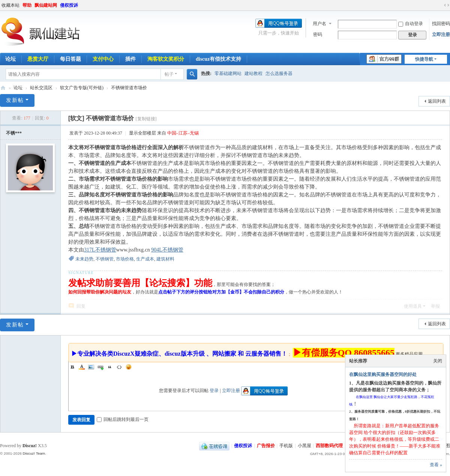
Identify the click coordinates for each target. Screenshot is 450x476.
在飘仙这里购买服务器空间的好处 (383, 374)
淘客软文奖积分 (166, 59)
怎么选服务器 (279, 73)
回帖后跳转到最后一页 (123, 419)
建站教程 (253, 73)
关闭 (438, 361)
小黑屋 (304, 446)
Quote (110, 367)
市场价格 (125, 259)
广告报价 (266, 446)
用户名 (319, 24)
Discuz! (30, 446)
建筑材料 (165, 259)
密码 (318, 34)
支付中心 (103, 59)
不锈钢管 (105, 259)
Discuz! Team (34, 453)
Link (100, 367)
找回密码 (441, 24)
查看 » (436, 465)
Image (91, 367)
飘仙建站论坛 (3, 88)
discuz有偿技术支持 (218, 59)
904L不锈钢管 (167, 250)
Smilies (129, 367)
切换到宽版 (447, 5)
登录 (214, 391)
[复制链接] (146, 119)
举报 (435, 306)
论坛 (18, 88)
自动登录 (411, 24)
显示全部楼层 (142, 133)
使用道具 (413, 306)
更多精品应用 (409, 354)
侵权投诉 (69, 5)
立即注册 (441, 34)
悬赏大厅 (38, 59)
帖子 (169, 74)
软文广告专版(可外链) (82, 88)
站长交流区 (41, 88)
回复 (81, 306)
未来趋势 (84, 259)
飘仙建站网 (46, 5)
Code (119, 367)
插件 (130, 59)
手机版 (286, 446)
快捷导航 (424, 59)
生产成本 (145, 259)
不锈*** (14, 133)
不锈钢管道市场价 (129, 88)
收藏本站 (10, 5)
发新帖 (15, 100)
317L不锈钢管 (100, 250)
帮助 (27, 5)
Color (82, 367)
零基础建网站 (228, 73)
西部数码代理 (329, 446)
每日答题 (70, 59)
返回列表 (437, 101)
